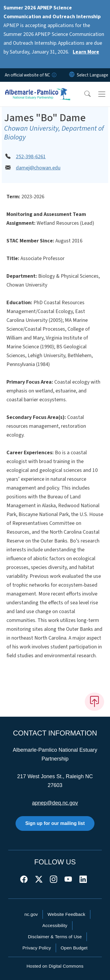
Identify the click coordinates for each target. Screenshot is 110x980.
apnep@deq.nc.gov (55, 803)
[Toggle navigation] (102, 94)
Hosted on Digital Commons (55, 966)
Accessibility (55, 925)
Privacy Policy (37, 948)
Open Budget (74, 948)
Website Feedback (66, 914)
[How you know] (54, 75)
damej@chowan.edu (38, 168)
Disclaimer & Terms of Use (55, 937)
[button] (84, 94)
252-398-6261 (31, 157)
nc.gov (31, 914)
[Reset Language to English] (72, 75)
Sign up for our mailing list (55, 823)
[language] (93, 75)
